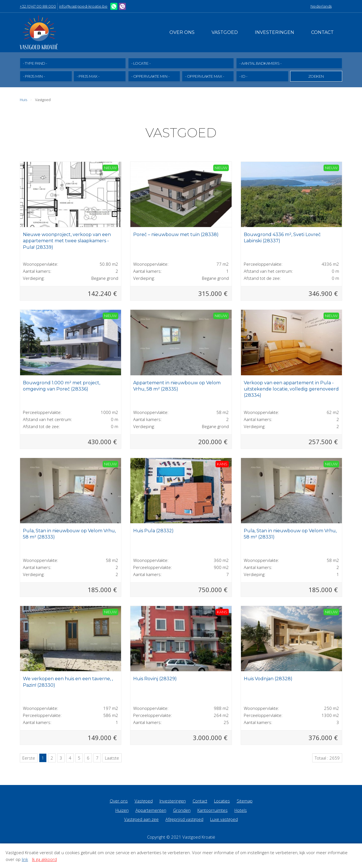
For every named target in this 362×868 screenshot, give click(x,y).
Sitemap (245, 801)
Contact (322, 32)
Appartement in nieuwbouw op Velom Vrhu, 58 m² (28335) (177, 386)
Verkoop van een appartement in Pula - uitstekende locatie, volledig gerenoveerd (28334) (291, 389)
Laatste (112, 758)
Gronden (182, 810)
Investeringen (274, 32)
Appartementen (151, 810)
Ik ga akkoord (44, 859)
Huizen (122, 810)
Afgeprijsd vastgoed (184, 819)
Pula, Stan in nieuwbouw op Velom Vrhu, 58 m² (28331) (290, 534)
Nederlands (321, 6)
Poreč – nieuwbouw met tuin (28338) (176, 234)
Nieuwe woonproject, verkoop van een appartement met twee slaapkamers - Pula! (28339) (67, 241)
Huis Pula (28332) (153, 530)
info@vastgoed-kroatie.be (83, 6)
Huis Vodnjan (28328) (268, 678)
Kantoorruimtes (213, 810)
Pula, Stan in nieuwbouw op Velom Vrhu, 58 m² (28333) (69, 534)
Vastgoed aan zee (141, 819)
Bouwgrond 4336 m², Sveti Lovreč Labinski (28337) (282, 237)
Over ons (182, 32)
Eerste (29, 758)
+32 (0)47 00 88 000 (38, 6)
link (25, 859)
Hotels (241, 810)
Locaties (222, 801)
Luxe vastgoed (224, 819)
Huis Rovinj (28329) (155, 678)
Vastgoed (225, 32)
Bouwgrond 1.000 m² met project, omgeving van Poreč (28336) (62, 386)
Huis (23, 99)
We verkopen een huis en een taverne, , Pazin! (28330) (68, 681)
